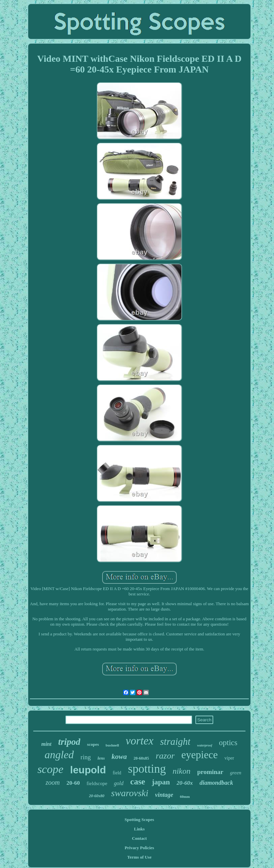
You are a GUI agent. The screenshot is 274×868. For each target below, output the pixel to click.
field (117, 773)
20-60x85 (141, 758)
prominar (210, 772)
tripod (69, 742)
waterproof (205, 745)
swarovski (130, 793)
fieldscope (97, 783)
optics (228, 743)
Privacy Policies (139, 848)
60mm (185, 797)
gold (119, 783)
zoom (53, 782)
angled (59, 755)
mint (46, 744)
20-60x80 (97, 796)
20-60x (185, 783)
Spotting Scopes (139, 819)
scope (50, 769)
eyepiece (199, 755)
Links (139, 829)
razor (165, 756)
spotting (147, 769)
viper (229, 758)
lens (101, 758)
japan (161, 782)
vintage (164, 795)
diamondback (216, 783)
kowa (119, 757)
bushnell (112, 745)
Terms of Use (139, 857)
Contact (139, 838)
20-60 (73, 783)
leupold (88, 770)
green (236, 773)
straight (175, 741)
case (138, 782)
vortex (139, 741)
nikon (181, 771)
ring (86, 757)
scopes (93, 744)
